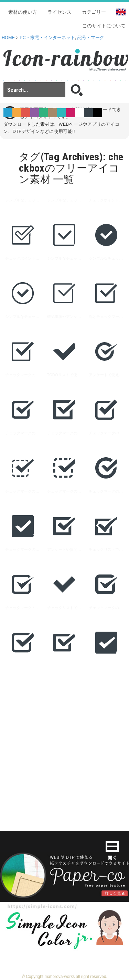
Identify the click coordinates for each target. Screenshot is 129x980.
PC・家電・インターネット (47, 38)
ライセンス (60, 12)
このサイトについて (104, 26)
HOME (8, 38)
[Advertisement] (64, 736)
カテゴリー (94, 12)
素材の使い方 (23, 12)
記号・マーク (91, 38)
